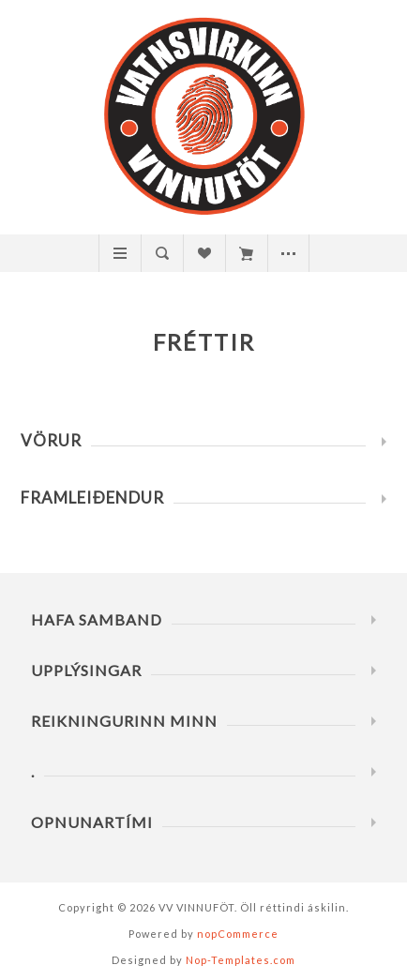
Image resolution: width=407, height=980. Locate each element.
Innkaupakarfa (246, 253)
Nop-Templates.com (241, 960)
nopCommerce (238, 934)
